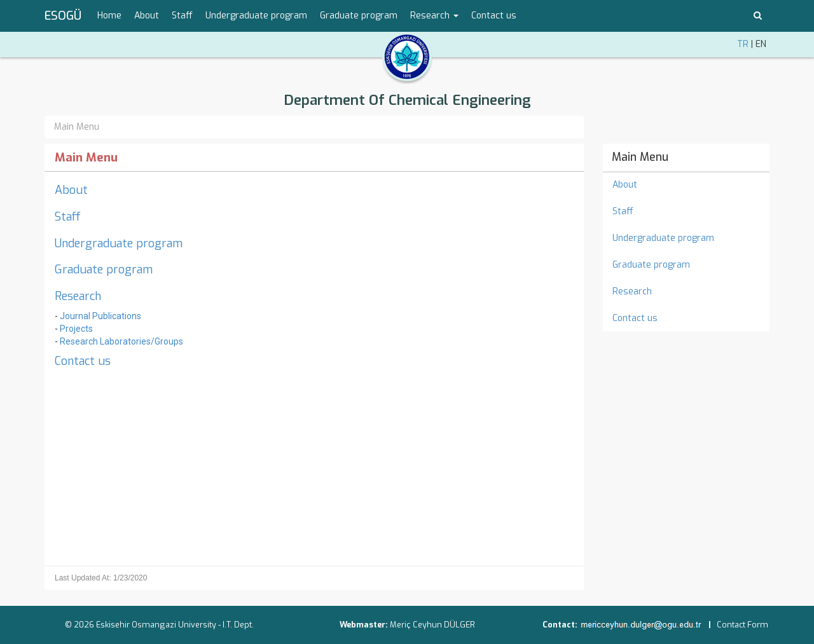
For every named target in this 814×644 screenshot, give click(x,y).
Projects (76, 329)
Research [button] (434, 16)
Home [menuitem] (109, 16)
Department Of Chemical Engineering (407, 100)
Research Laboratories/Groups (121, 341)
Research (78, 296)
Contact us (83, 361)
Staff (68, 217)
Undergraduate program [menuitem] (256, 16)
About (71, 190)
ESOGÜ (63, 16)
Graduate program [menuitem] (359, 16)
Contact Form (742, 625)
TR (743, 44)
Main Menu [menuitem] (640, 157)
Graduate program (104, 270)
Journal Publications (100, 316)
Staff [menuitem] (182, 16)
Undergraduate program (119, 243)
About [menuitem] (147, 16)
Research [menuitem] (632, 291)
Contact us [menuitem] (494, 16)
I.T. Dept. (238, 625)
